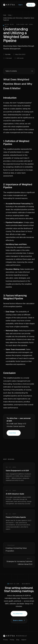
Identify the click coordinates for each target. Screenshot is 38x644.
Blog (10, 15)
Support (24, 640)
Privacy (5, 640)
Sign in (20, 5)
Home (5, 15)
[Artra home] (9, 636)
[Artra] (9, 5)
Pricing (12, 640)
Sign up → (31, 5)
